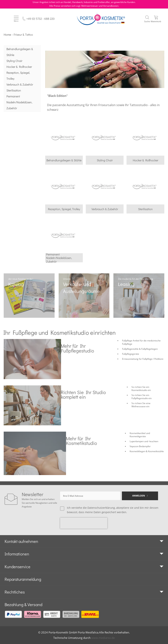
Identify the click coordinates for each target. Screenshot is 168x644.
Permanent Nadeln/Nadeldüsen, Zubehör (19, 102)
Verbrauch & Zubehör (20, 84)
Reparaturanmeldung (23, 579)
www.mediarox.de (103, 638)
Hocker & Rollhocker (19, 67)
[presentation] (84, 523)
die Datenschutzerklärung (99, 508)
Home (7, 34)
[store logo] (101, 19)
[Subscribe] (140, 496)
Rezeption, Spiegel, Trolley (18, 76)
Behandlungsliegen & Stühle (20, 52)
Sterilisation (14, 90)
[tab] (84, 541)
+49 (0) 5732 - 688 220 (40, 19)
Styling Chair (14, 61)
